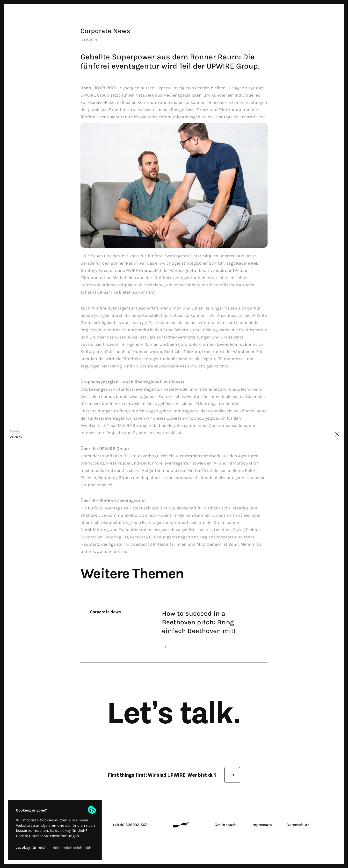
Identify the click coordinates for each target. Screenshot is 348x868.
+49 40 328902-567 (130, 825)
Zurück (16, 437)
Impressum (262, 825)
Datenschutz (298, 825)
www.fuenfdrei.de (110, 551)
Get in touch (226, 825)
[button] (31, 848)
